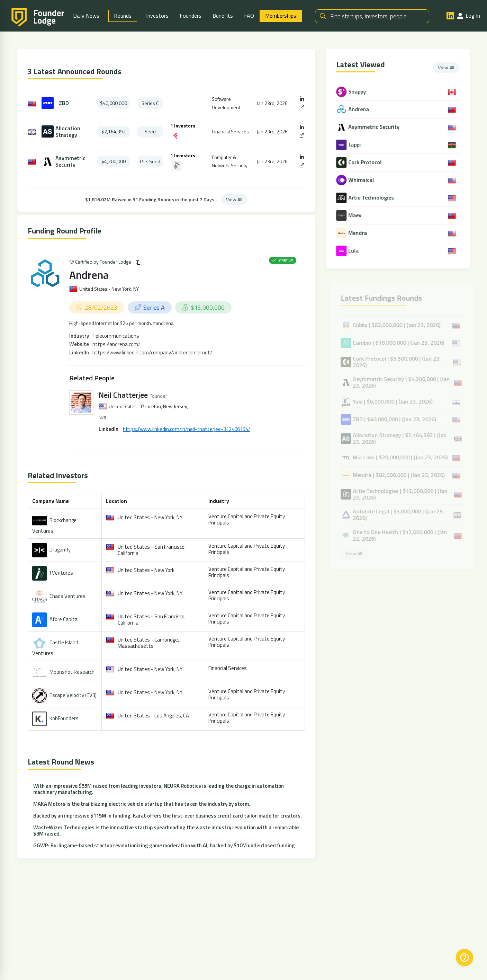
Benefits (223, 16)
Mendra (359, 233)
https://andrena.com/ (116, 344)
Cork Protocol (366, 162)
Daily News (86, 16)
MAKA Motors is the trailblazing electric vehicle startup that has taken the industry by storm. (142, 804)
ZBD (64, 103)
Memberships (281, 16)
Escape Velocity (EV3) (73, 695)
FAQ (249, 16)
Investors (157, 16)
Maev (356, 215)
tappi (355, 145)
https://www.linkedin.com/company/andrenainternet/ (152, 352)
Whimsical (362, 180)
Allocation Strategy (68, 132)
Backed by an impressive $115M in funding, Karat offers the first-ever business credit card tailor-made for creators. (168, 816)
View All (234, 199)
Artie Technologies (372, 198)
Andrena (89, 275)
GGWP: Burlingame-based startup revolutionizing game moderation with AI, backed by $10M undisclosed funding (164, 846)
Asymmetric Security (70, 161)
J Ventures (61, 573)
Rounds (123, 16)
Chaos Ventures (67, 596)
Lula (354, 251)
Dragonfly (60, 550)
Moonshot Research (72, 672)
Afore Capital (64, 619)
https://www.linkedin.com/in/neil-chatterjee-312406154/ (187, 429)
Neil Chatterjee (123, 395)
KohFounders (64, 718)
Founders (191, 16)
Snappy (358, 92)
